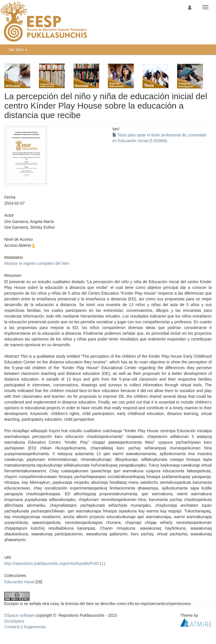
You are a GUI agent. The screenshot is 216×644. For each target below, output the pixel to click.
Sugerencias (35, 627)
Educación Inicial (19, 582)
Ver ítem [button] (18, 50)
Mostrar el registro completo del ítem (37, 263)
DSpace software (20, 615)
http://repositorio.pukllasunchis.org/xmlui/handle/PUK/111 (55, 563)
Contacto (12, 627)
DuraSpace (14, 621)
